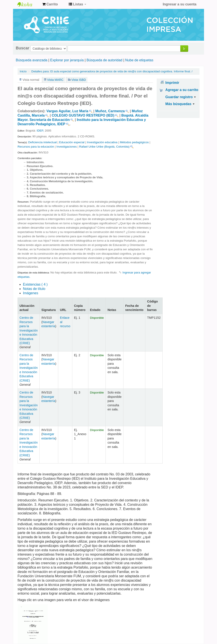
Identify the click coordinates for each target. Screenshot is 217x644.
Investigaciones (67, 147)
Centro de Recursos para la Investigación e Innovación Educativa (28, 4)
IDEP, (41, 131)
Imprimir (172, 83)
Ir (184, 48)
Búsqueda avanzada (32, 60)
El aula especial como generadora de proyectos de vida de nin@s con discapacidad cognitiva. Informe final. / (112, 71)
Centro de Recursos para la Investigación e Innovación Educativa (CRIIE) (29, 330)
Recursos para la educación (36, 147)
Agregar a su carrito (182, 90)
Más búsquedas (180, 104)
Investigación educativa (102, 142)
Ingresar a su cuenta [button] (180, 4)
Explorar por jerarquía (67, 60)
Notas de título (34, 289)
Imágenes (31, 293)
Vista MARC (55, 80)
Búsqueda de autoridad (104, 60)
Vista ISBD (79, 80)
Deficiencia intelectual (42, 142)
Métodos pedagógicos (134, 142)
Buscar (23, 48)
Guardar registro (181, 97)
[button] (50, 4)
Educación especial (72, 142)
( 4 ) (35, 284)
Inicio (23, 71)
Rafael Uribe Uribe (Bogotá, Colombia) (104, 147)
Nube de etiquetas (139, 60)
